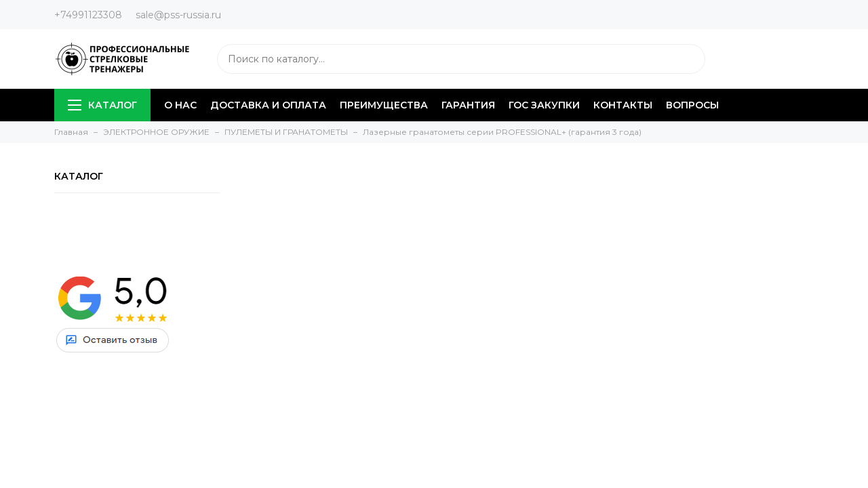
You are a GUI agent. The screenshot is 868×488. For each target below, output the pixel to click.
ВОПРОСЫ (692, 105)
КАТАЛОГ (102, 105)
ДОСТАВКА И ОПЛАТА (268, 105)
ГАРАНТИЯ (468, 105)
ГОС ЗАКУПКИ (544, 105)
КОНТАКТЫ (623, 105)
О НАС (180, 105)
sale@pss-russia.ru (178, 15)
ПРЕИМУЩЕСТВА (384, 105)
